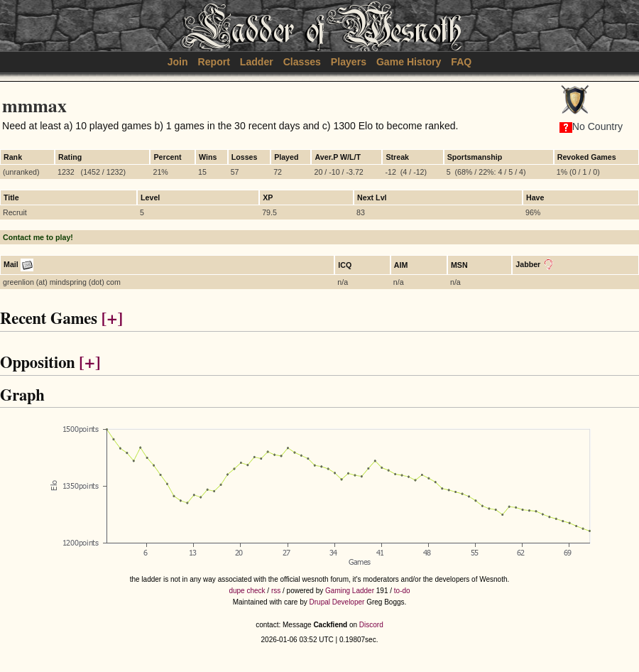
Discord (371, 625)
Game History (409, 62)
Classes (302, 62)
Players (349, 62)
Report (214, 62)
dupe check (247, 591)
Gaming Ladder (350, 591)
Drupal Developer (337, 602)
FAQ (461, 62)
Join (178, 62)
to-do (402, 591)
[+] (112, 319)
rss (276, 591)
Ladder (257, 62)
